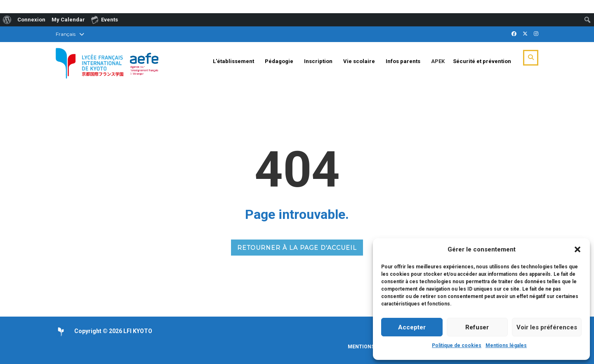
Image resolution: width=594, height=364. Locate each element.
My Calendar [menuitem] (68, 20)
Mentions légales (506, 345)
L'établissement (233, 61)
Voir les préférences (547, 327)
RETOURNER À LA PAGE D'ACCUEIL (297, 248)
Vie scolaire (359, 61)
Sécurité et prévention (482, 61)
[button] (577, 249)
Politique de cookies (457, 345)
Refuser (477, 327)
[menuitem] (7, 20)
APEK (438, 61)
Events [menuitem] (105, 19)
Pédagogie (279, 61)
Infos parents (403, 61)
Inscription (318, 61)
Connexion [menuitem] (31, 20)
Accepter (412, 327)
